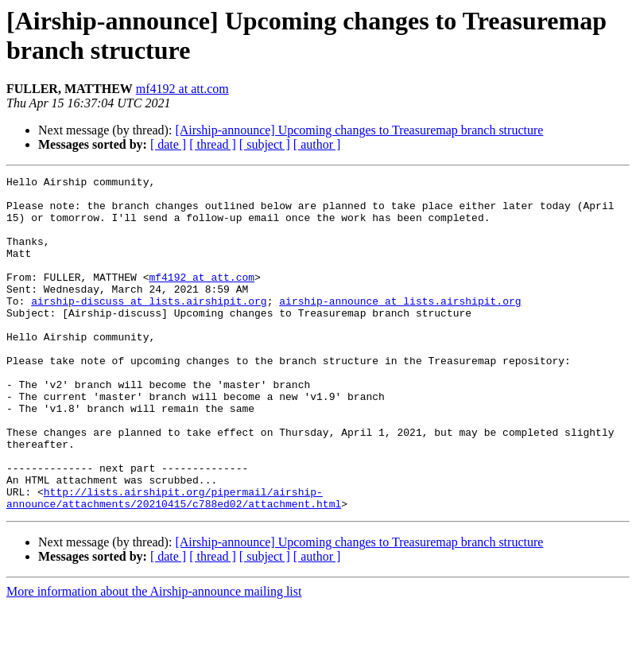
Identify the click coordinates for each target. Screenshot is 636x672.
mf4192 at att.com (182, 89)
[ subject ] (265, 144)
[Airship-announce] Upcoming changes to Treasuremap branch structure (359, 130)
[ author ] (317, 144)
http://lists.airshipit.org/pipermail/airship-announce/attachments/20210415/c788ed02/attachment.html (174, 563)
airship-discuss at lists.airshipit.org (149, 327)
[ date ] (168, 144)
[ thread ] (213, 144)
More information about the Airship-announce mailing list (154, 658)
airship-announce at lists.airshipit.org (400, 327)
